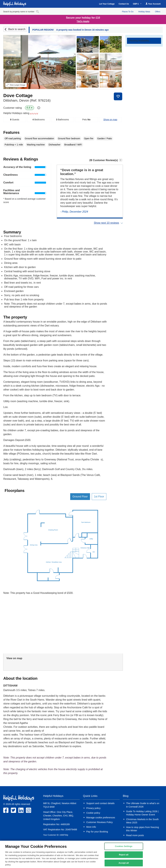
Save (118, 96)
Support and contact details (100, 803)
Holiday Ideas (144, 12)
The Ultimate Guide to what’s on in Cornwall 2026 (143, 805)
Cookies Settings (124, 846)
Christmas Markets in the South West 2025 (142, 821)
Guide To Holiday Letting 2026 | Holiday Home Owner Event (142, 813)
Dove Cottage (18, 96)
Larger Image (16, 85)
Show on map (110, 120)
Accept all (124, 863)
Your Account (153, 4)
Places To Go (128, 12)
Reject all (124, 855)
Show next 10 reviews (107, 223)
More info (91, 827)
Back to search (17, 29)
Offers (158, 12)
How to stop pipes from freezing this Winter (142, 829)
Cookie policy (93, 813)
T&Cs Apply (83, 21)
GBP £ (137, 4)
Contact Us (124, 4)
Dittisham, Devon (27, 100)
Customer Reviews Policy (99, 822)
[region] (83, 854)
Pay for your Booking (97, 832)
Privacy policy (93, 808)
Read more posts (135, 835)
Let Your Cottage (107, 4)
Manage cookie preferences (101, 818)
